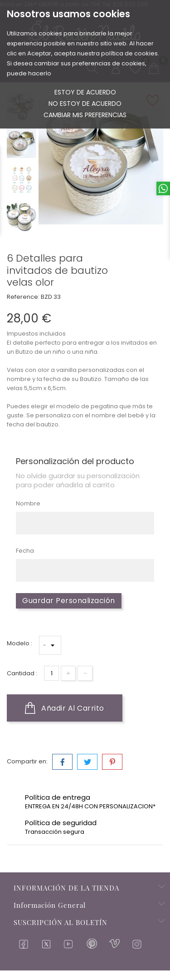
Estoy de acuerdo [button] (85, 92)
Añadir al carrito (65, 708)
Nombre (28, 503)
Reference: (23, 297)
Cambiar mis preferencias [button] (85, 115)
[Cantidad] (51, 673)
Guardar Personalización (69, 601)
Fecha (25, 551)
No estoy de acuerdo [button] (85, 104)
